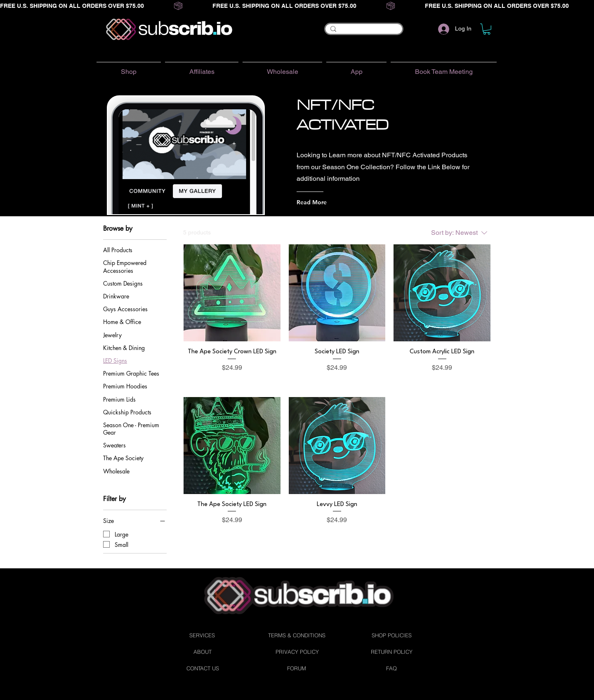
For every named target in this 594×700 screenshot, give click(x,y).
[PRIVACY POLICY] (297, 652)
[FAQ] (391, 668)
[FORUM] (297, 668)
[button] (487, 29)
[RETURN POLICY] (391, 652)
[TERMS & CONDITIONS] (297, 635)
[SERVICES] (202, 635)
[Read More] (330, 202)
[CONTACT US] (203, 668)
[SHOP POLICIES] (391, 635)
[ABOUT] (203, 652)
